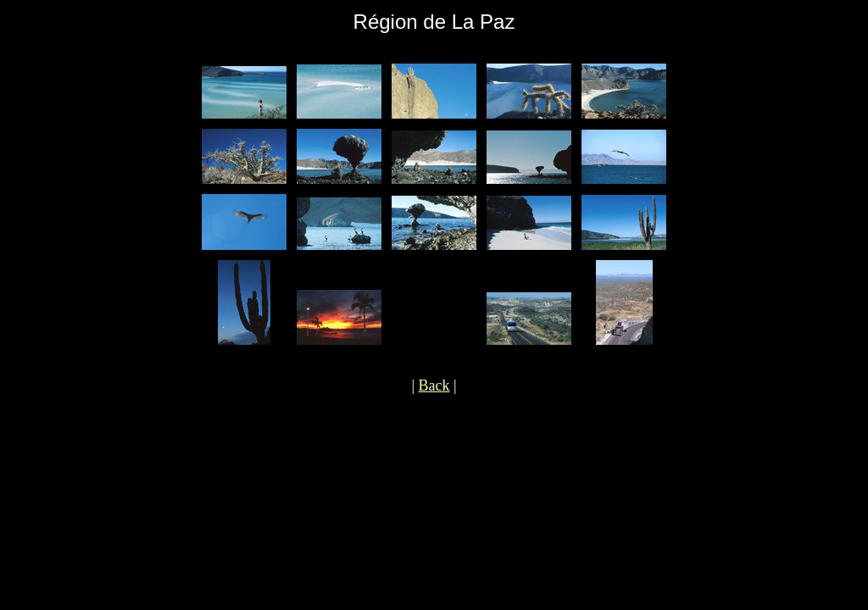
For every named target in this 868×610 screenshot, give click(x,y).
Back (434, 385)
